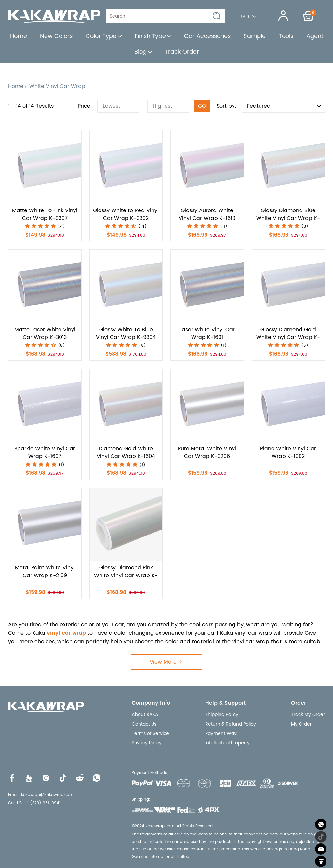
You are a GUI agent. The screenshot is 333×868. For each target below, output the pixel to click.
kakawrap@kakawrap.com (47, 795)
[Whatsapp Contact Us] (321, 824)
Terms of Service (150, 733)
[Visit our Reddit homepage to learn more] (80, 778)
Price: (85, 106)
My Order (301, 724)
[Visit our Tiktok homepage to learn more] (63, 778)
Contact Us (144, 724)
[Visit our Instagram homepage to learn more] (46, 778)
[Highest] (168, 106)
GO (202, 106)
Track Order (182, 52)
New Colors (56, 36)
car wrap (74, 633)
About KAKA (145, 715)
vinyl (53, 633)
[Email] (321, 849)
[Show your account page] (279, 16)
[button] (217, 16)
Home (19, 36)
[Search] (161, 16)
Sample (255, 36)
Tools (286, 36)
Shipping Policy (222, 715)
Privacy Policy (147, 743)
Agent (315, 36)
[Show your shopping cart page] (308, 16)
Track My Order (308, 715)
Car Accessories (207, 36)
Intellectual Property (227, 743)
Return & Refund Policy (231, 724)
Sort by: (226, 106)
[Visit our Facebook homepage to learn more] (12, 778)
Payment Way (221, 733)
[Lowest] (118, 106)
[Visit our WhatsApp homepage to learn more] (97, 778)
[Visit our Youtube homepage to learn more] (29, 778)
